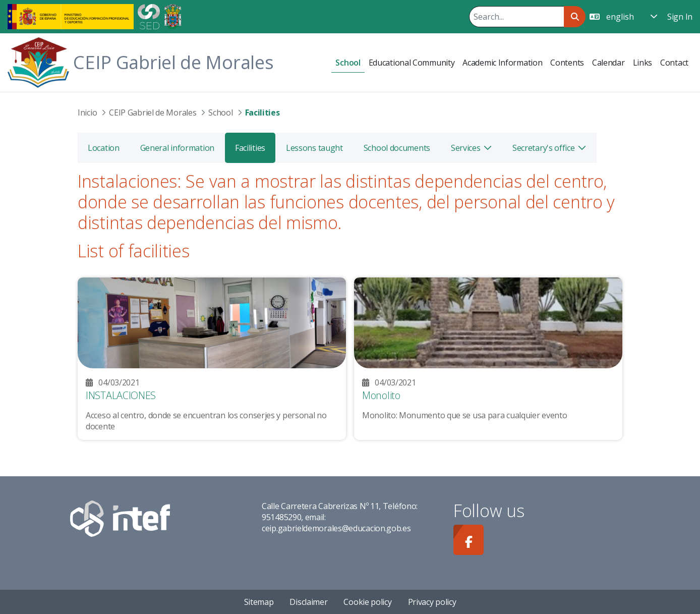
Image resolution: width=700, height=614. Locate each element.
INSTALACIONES (121, 395)
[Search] (516, 17)
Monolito (381, 395)
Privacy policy (432, 602)
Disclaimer (308, 602)
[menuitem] (348, 63)
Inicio (87, 113)
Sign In (680, 17)
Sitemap (259, 602)
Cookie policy (367, 602)
